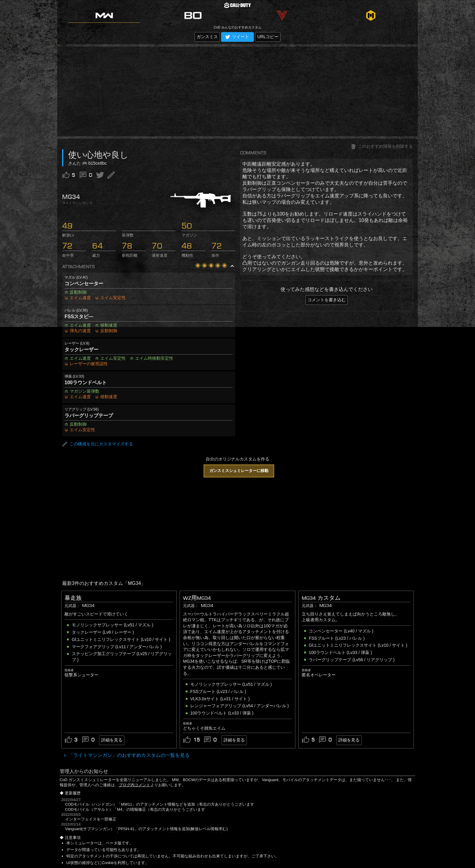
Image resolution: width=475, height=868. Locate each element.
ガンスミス (207, 37)
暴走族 (73, 598)
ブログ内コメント (135, 785)
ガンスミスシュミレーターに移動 (239, 471)
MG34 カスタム (321, 598)
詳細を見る (112, 740)
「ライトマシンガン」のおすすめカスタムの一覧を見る (128, 755)
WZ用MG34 (197, 598)
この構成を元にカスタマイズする (98, 444)
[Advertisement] (237, 91)
